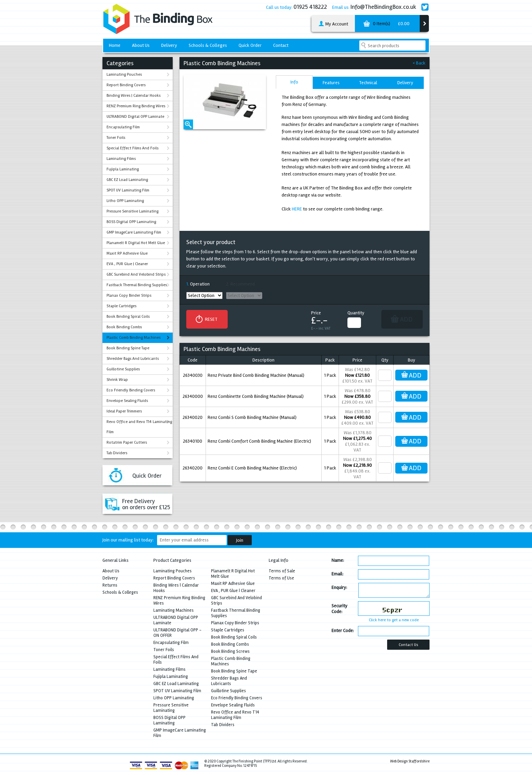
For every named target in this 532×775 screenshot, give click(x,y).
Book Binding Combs (124, 327)
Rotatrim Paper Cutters (127, 442)
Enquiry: (339, 587)
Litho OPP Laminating (125, 201)
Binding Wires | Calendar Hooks (134, 96)
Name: (338, 560)
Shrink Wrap (117, 380)
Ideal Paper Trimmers (124, 411)
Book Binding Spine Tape (128, 348)
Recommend (243, 284)
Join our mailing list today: (128, 540)
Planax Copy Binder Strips (129, 296)
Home (115, 45)
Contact (281, 45)
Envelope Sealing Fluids (127, 401)
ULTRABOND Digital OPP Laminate (135, 117)
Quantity (356, 313)
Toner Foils (116, 138)
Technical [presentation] (368, 83)
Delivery (169, 45)
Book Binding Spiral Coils (128, 317)
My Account (333, 24)
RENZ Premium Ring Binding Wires (136, 106)
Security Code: (339, 609)
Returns (110, 585)
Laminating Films (121, 159)
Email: (337, 574)
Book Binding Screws (230, 651)
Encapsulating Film (123, 127)
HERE (297, 209)
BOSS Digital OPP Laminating (131, 222)
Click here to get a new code (394, 620)
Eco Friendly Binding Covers (131, 390)
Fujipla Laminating (123, 169)
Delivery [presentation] (405, 83)
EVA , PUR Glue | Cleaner (127, 264)
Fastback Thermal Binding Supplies (137, 285)
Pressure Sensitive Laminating (132, 211)
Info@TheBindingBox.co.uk (383, 7)
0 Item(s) (386, 25)
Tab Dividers (117, 453)
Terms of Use (281, 578)
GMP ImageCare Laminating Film (134, 232)
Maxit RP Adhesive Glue (127, 253)
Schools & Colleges (208, 45)
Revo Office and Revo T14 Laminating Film (139, 427)
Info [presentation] (294, 82)
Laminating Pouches (124, 75)
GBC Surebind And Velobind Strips (136, 274)
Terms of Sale (282, 571)
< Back (419, 63)
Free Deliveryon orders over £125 (146, 504)
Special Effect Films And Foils (132, 148)
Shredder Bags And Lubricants (133, 359)
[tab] (294, 82)
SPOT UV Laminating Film (128, 190)
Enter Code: (343, 631)
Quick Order (250, 45)
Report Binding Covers (126, 85)
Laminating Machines (174, 610)
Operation (200, 284)
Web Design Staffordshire (410, 761)
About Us (141, 45)
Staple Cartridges (121, 306)
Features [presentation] (331, 83)
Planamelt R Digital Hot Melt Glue (136, 243)
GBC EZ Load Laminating (127, 180)
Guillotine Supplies (123, 369)
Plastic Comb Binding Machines (134, 338)
